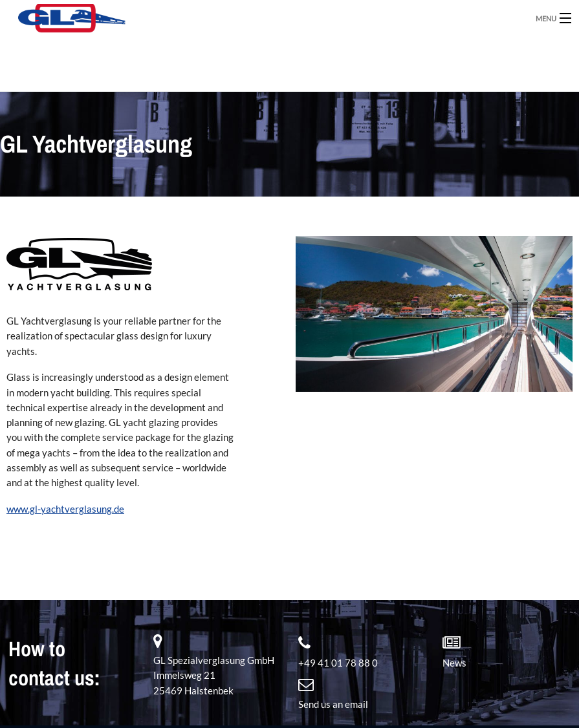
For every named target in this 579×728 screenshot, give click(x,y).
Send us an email (333, 704)
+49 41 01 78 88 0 (338, 663)
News (454, 663)
